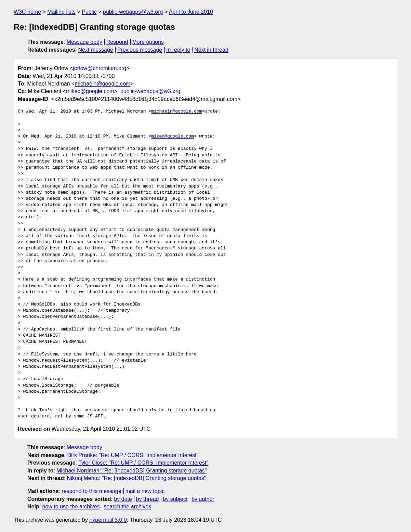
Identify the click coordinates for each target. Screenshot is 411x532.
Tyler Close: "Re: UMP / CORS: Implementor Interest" (143, 463)
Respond (117, 42)
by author (203, 499)
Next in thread (211, 50)
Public (89, 12)
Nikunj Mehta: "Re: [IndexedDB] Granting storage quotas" (137, 478)
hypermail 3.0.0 (108, 520)
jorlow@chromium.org (100, 68)
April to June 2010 (191, 12)
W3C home (27, 12)
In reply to (178, 50)
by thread (148, 499)
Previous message (140, 50)
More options (148, 42)
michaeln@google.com (102, 84)
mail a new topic (145, 491)
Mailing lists (61, 12)
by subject (175, 499)
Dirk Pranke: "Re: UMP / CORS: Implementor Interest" (133, 455)
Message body (84, 42)
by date (123, 499)
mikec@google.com (90, 91)
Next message (96, 50)
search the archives (128, 507)
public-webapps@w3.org (133, 12)
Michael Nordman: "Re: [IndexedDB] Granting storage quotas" (131, 471)
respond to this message (91, 491)
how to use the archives (71, 507)
